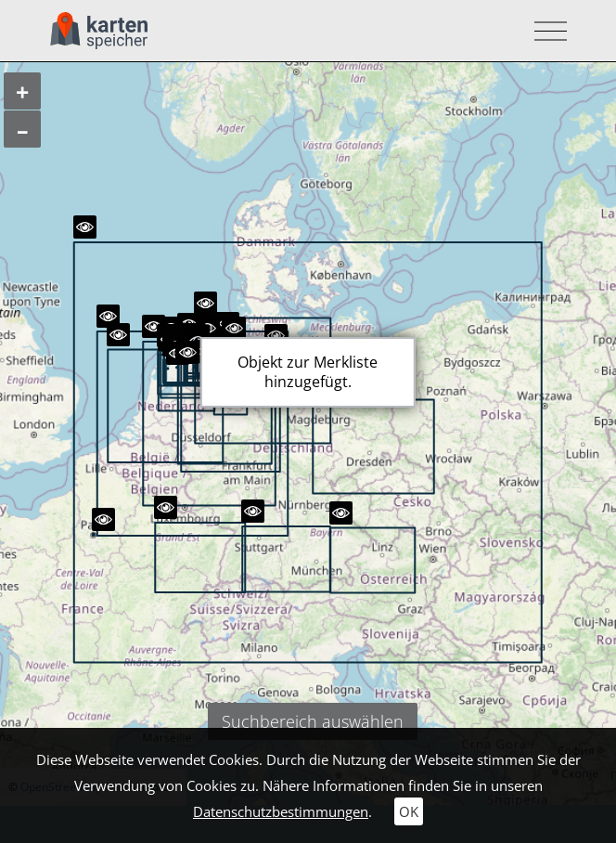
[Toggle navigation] (545, 31)
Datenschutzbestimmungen (281, 811)
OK (409, 811)
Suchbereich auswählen (313, 721)
